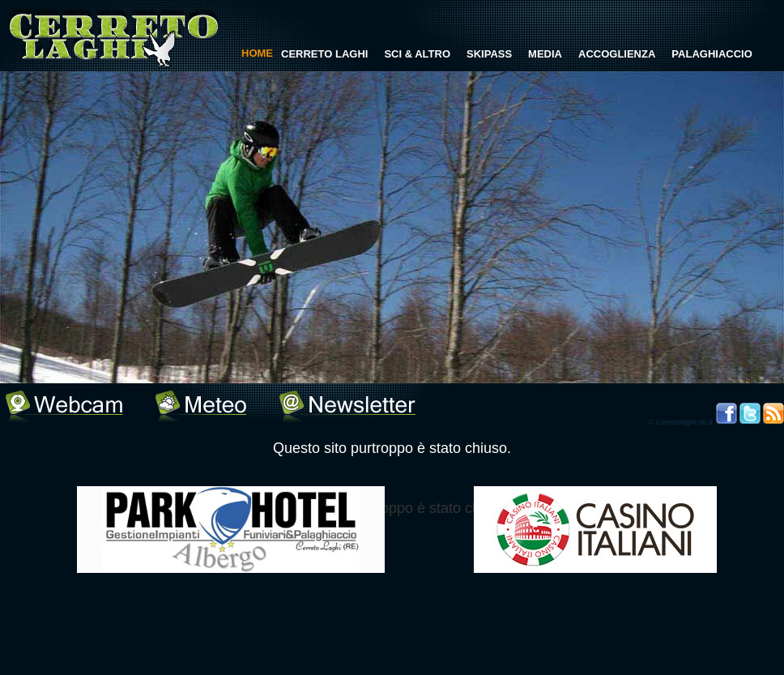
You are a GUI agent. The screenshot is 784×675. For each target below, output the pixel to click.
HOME (257, 53)
